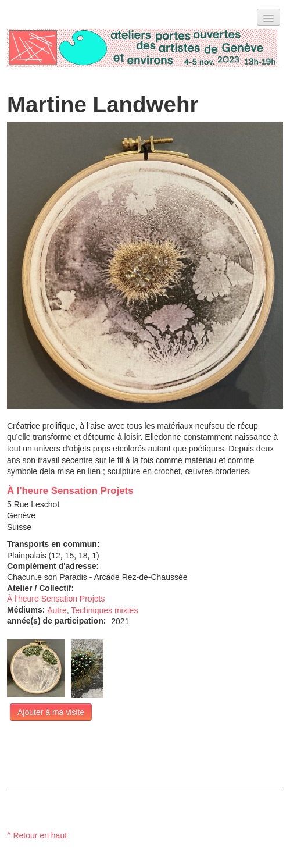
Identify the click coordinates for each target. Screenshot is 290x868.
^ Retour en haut (37, 835)
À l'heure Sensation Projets (70, 491)
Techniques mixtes (104, 610)
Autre (57, 610)
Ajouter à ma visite (51, 712)
